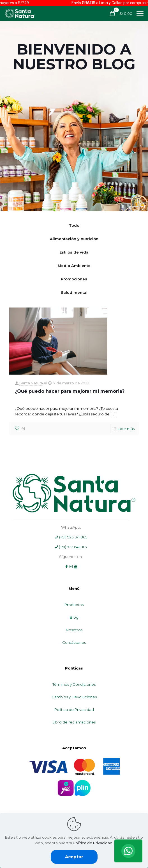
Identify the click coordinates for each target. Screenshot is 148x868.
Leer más (126, 429)
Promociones (74, 279)
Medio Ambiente (74, 266)
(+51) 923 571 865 (71, 537)
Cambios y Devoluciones (74, 697)
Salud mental (74, 292)
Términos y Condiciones (74, 684)
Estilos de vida (74, 252)
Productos (74, 605)
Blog (74, 617)
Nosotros (74, 630)
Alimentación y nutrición (74, 239)
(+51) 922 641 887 (71, 547)
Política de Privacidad (74, 709)
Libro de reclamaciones (74, 722)
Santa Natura (31, 383)
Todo (74, 225)
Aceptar (74, 857)
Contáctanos (74, 642)
